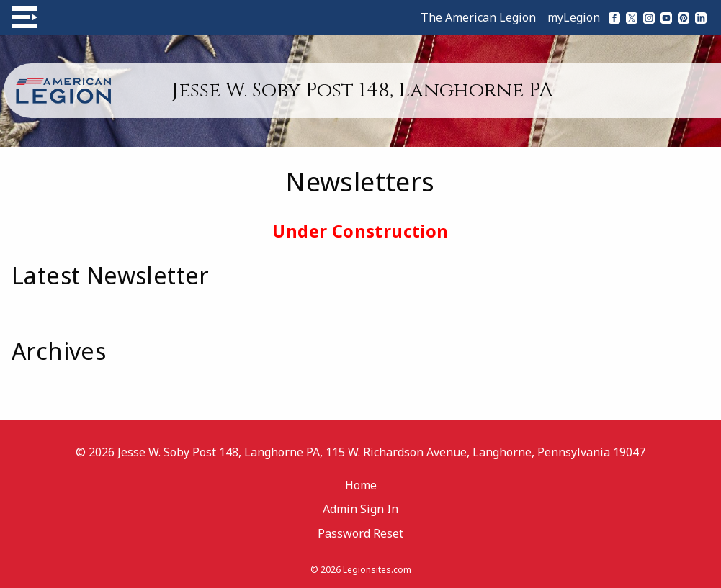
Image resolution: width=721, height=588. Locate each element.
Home (361, 485)
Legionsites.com (377, 570)
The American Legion (478, 17)
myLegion (574, 17)
